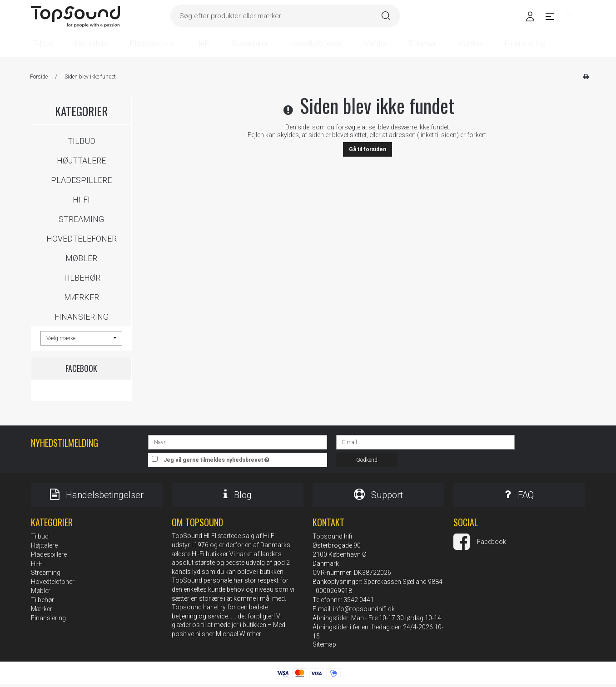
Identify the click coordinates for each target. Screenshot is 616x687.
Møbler (81, 258)
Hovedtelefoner (82, 239)
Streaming (81, 219)
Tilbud (82, 141)
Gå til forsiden (368, 149)
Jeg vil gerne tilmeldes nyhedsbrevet (245, 458)
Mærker (82, 297)
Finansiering (82, 317)
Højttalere (81, 161)
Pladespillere (81, 180)
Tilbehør (82, 278)
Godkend (367, 460)
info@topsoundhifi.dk (364, 612)
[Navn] (237, 442)
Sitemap (324, 647)
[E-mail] (425, 442)
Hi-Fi (81, 200)
